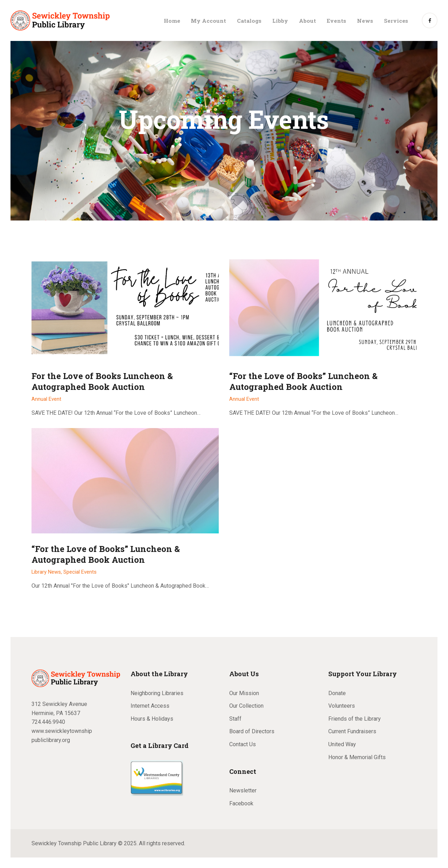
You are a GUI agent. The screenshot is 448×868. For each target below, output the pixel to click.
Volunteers (342, 706)
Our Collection (246, 706)
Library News (46, 572)
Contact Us (243, 744)
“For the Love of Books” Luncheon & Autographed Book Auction (303, 381)
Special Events (80, 572)
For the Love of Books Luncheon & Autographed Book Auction (102, 381)
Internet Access (150, 706)
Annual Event (46, 399)
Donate (337, 693)
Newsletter (243, 790)
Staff (235, 719)
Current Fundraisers (352, 731)
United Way (342, 744)
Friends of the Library (355, 719)
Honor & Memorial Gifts (357, 757)
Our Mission (244, 693)
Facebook (241, 803)
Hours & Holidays (152, 719)
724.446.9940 (48, 722)
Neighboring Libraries (157, 693)
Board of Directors (252, 731)
